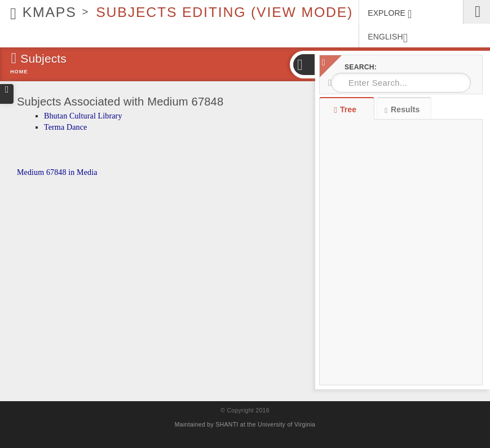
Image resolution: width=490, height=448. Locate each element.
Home (19, 72)
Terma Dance (65, 127)
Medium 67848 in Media (57, 172)
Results (402, 110)
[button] (303, 65)
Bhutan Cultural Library (83, 116)
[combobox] (401, 83)
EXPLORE (390, 14)
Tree (346, 109)
